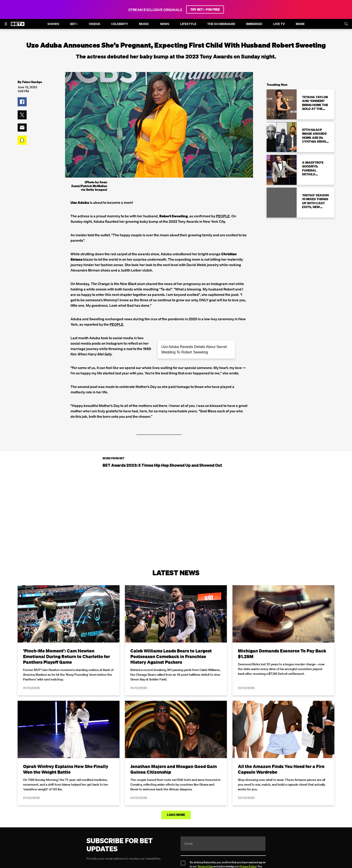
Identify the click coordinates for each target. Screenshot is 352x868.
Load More (176, 815)
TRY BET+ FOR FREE (205, 9)
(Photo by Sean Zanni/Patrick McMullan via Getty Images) (89, 186)
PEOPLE (223, 216)
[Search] (346, 24)
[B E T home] (18, 26)
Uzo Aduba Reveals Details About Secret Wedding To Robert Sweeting (194, 349)
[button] (22, 102)
